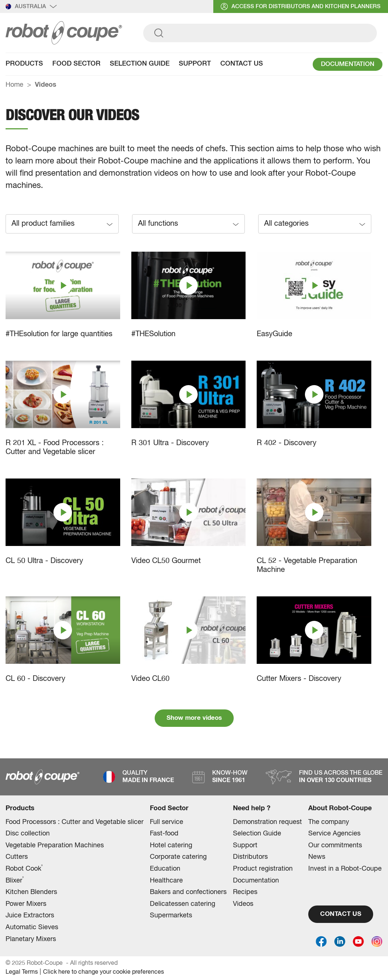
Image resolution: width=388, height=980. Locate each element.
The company (329, 822)
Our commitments (335, 845)
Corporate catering (178, 857)
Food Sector (76, 64)
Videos (243, 904)
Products (24, 64)
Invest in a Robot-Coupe (345, 869)
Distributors (250, 857)
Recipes (245, 892)
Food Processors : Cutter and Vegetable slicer (75, 822)
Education (165, 869)
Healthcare (166, 881)
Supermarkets (171, 916)
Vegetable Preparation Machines (55, 845)
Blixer (15, 880)
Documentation (256, 881)
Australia (31, 7)
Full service (167, 822)
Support (195, 64)
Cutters (17, 857)
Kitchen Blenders (31, 892)
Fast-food (164, 834)
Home (14, 85)
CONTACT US (341, 914)
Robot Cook (24, 869)
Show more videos (194, 718)
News (317, 857)
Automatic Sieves (32, 927)
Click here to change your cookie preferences (103, 972)
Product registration (263, 869)
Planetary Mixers (31, 939)
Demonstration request (267, 822)
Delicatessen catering (183, 904)
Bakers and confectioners (188, 892)
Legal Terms (22, 972)
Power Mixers (26, 904)
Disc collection (28, 834)
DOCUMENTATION (348, 64)
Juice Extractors (30, 916)
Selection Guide (140, 64)
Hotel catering (171, 845)
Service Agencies (334, 834)
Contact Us (242, 64)
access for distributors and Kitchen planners (301, 6)
